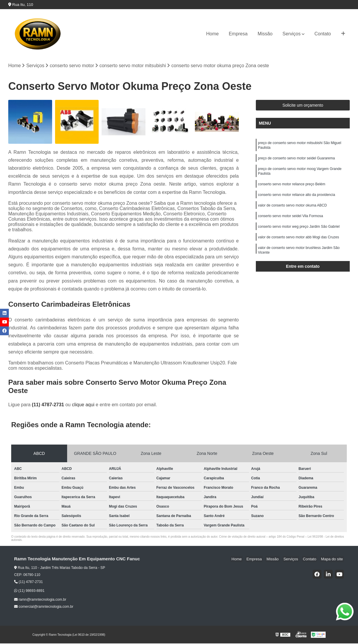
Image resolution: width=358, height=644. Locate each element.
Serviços (292, 34)
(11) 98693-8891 (29, 591)
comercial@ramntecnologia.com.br (44, 607)
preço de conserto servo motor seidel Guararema (296, 160)
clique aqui (83, 405)
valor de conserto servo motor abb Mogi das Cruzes (298, 244)
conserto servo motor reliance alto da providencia (296, 199)
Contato (323, 34)
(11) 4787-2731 (49, 405)
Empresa (238, 34)
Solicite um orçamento (303, 106)
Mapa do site (333, 560)
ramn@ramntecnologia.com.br (40, 600)
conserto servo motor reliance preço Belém (292, 188)
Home (212, 34)
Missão (265, 34)
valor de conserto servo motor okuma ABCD (292, 210)
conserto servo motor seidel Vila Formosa (290, 222)
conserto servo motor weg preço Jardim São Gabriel (299, 233)
